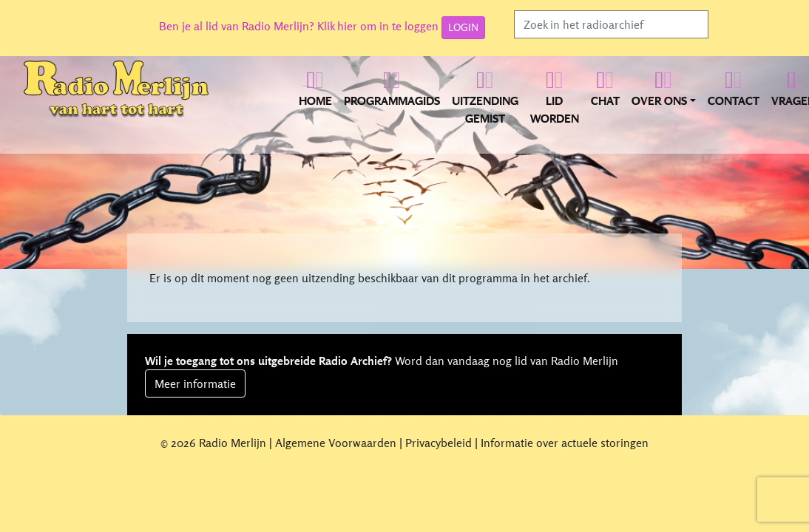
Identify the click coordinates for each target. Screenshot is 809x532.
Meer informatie (195, 383)
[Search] (611, 24)
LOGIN (463, 27)
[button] (664, 96)
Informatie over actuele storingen (565, 443)
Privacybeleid (439, 443)
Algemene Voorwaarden (336, 443)
